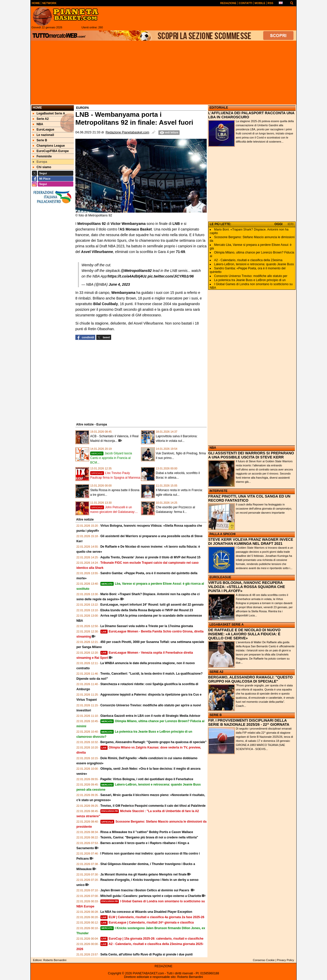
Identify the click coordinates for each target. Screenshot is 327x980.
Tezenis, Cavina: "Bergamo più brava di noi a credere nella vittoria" (149, 837)
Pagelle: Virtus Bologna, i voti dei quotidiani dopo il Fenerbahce (147, 779)
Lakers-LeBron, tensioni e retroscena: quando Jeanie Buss (254, 264)
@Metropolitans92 (136, 271)
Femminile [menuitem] (42, 156)
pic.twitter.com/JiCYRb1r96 (171, 276)
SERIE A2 (216, 672)
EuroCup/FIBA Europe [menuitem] (51, 151)
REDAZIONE (163, 966)
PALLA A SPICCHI (223, 534)
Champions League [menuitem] (49, 146)
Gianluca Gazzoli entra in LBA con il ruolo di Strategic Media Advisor (150, 716)
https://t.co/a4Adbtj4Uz (127, 276)
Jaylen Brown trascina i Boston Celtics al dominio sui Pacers (145, 890)
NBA (213, 448)
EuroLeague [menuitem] (43, 130)
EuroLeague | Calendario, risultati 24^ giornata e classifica (147, 923)
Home (37, 108)
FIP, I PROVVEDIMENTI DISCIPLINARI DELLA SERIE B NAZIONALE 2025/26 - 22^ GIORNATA (249, 722)
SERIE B (216, 715)
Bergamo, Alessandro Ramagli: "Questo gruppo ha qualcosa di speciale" (154, 742)
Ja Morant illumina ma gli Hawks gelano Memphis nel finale (143, 874)
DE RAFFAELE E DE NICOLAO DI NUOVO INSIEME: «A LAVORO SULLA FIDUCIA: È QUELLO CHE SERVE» (244, 634)
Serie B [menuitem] (40, 140)
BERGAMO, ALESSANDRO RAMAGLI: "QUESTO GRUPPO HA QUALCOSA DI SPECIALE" (250, 679)
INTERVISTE (218, 491)
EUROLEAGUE (220, 577)
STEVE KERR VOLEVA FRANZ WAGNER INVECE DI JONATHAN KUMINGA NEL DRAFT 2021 (251, 541)
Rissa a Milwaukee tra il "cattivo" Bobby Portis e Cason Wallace (147, 832)
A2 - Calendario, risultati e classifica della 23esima (248, 260)
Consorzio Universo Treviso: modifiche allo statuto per (251, 276)
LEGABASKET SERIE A (227, 625)
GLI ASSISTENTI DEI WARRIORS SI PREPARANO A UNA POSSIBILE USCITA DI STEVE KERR (251, 455)
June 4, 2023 (119, 284)
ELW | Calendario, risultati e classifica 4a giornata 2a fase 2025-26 (152, 917)
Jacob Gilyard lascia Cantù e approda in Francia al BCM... (111, 458)
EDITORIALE (219, 108)
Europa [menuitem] (40, 162)
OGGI (278, 224)
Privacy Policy (285, 960)
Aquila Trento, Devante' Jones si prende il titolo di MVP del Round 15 (150, 557)
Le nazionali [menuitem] (43, 135)
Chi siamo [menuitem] (42, 167)
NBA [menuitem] (38, 124)
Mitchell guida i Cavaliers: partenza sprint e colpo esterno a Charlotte (151, 896)
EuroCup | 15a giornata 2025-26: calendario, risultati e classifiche (152, 939)
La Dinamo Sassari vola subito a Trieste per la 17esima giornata (147, 626)
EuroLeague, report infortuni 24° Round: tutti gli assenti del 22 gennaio (152, 605)
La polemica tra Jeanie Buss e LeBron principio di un (250, 280)
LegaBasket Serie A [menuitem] (49, 113)
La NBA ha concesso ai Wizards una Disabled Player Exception (146, 912)
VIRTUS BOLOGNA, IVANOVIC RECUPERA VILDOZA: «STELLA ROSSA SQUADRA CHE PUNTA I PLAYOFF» (247, 587)
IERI (291, 224)
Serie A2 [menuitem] (41, 119)
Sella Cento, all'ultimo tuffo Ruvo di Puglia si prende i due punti (147, 954)
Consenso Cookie (264, 960)
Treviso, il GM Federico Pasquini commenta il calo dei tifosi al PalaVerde (153, 806)
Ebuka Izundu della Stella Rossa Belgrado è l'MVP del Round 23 (147, 610)
